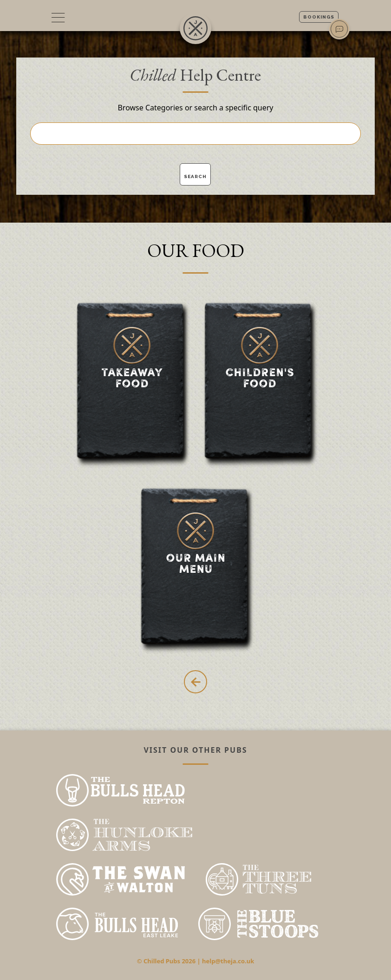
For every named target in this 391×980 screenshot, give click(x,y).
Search (195, 176)
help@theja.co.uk (228, 961)
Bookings (319, 17)
